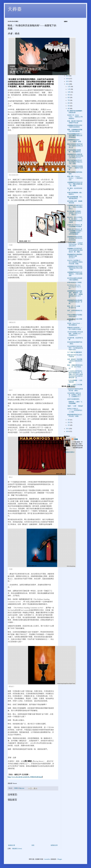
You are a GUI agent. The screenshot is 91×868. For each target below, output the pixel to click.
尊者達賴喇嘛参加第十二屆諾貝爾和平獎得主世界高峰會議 (75, 136)
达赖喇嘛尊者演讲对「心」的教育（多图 (74, 141)
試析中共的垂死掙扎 (73, 399)
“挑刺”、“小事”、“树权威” (75, 406)
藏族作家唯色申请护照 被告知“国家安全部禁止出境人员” (75, 146)
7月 (69, 100)
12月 (69, 87)
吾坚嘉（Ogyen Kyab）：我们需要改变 (75, 324)
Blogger (60, 859)
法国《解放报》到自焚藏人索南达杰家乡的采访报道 (75, 361)
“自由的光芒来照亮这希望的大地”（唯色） (75, 390)
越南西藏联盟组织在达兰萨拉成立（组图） (75, 415)
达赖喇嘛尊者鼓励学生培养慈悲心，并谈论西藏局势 (75, 274)
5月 (69, 106)
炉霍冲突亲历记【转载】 (75, 282)
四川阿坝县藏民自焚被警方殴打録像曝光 (75, 279)
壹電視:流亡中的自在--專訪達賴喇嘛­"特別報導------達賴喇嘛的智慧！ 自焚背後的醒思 (75, 232)
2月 (69, 422)
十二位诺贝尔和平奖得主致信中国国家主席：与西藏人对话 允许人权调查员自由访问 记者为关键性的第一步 (75, 374)
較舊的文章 (54, 845)
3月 (69, 420)
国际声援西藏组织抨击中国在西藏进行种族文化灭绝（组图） (75, 162)
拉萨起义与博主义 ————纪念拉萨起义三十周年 (75, 410)
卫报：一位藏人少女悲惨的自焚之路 (75, 385)
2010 (68, 431)
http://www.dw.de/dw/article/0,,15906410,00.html (25, 777)
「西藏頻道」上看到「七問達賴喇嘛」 (75, 403)
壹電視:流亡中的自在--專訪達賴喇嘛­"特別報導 (75, 226)
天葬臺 (15, 9)
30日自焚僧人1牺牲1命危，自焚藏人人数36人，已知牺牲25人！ (74, 395)
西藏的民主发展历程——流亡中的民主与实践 (75, 328)
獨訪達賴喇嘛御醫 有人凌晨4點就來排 (75, 198)
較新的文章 (12, 845)
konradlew (47, 859)
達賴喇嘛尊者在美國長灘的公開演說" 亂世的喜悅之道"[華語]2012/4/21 (75, 156)
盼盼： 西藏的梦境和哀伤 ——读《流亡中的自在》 (75, 367)
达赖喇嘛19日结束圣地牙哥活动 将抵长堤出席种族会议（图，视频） (75, 250)
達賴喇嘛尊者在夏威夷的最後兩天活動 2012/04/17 (75, 256)
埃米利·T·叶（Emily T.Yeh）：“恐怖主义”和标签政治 (75, 117)
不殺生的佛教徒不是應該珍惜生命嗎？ (75, 316)
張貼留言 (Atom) (17, 849)
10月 (69, 92)
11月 (69, 89)
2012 (68, 84)
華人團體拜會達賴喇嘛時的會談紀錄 (75, 112)
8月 (69, 98)
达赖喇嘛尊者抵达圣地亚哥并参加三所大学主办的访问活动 (75, 238)
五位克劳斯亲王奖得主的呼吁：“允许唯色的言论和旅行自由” (75, 348)
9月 (69, 95)
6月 (69, 103)
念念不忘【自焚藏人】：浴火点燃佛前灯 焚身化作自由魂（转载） (75, 262)
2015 (68, 76)
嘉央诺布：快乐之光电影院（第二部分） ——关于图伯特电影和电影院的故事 (75, 220)
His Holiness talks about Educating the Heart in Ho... (74, 287)
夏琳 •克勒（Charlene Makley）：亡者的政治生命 (75, 178)
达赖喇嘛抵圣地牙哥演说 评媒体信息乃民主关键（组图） (75, 268)
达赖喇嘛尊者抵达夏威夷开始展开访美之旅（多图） (75, 302)
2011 (68, 429)
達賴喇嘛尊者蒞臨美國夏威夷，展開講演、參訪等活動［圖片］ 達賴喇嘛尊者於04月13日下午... (75, 294)
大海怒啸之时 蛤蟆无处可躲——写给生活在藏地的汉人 (75, 207)
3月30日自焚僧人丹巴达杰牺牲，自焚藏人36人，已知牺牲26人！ (75, 334)
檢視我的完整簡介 (69, 452)
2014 (68, 79)
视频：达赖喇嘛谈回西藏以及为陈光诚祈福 (75, 130)
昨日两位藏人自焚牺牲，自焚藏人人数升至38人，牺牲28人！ (75, 213)
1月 (69, 425)
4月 (69, 109)
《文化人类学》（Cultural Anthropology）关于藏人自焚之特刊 (75, 244)
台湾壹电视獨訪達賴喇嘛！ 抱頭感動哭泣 (74, 151)
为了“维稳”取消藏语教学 (75, 352)
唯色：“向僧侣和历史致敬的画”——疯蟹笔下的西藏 (75, 168)
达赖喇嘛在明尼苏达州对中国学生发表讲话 (75, 126)
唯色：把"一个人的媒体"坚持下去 (74, 307)
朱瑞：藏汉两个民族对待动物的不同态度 (75, 122)
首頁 (33, 845)
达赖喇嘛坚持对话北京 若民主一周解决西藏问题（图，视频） (75, 184)
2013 (68, 81)
